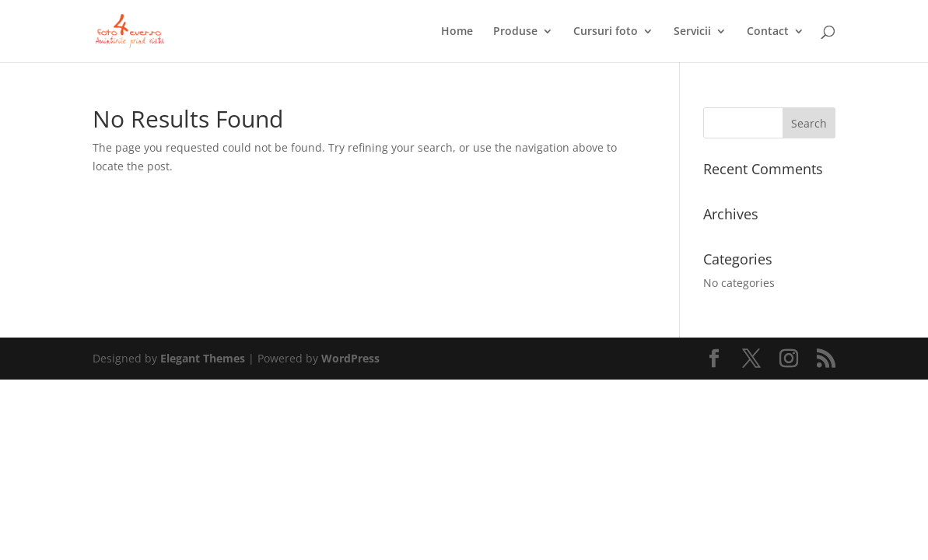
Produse (515, 32)
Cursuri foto (606, 32)
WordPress (350, 358)
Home (457, 32)
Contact (768, 32)
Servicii (692, 32)
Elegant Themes (203, 358)
